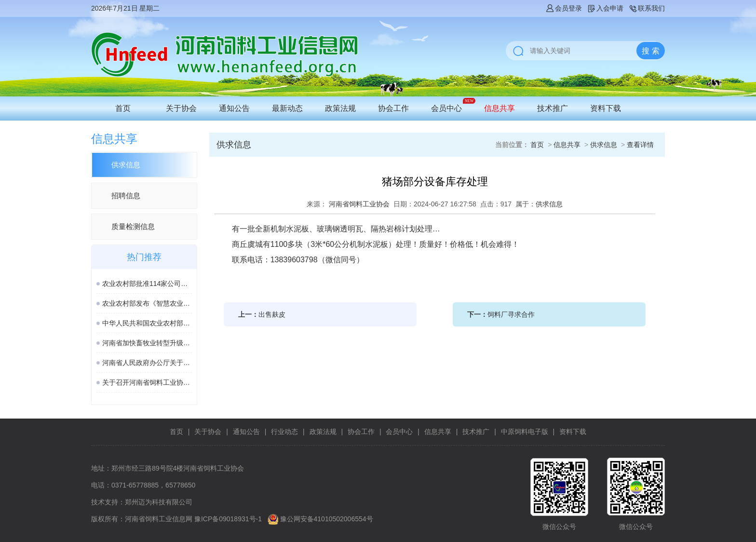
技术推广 (553, 108)
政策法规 (340, 108)
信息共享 (499, 108)
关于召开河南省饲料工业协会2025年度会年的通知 (147, 382)
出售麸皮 (272, 314)
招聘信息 (126, 196)
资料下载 (606, 108)
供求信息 (126, 165)
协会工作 (393, 108)
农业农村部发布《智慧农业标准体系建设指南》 (147, 303)
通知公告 (234, 108)
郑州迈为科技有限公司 (159, 502)
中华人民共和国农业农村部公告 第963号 (147, 323)
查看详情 (640, 145)
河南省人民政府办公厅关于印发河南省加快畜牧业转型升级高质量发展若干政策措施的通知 (147, 363)
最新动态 (287, 108)
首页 (123, 108)
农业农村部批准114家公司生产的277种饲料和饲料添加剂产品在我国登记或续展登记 (147, 284)
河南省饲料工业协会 (359, 204)
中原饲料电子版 (525, 432)
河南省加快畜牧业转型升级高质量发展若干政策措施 (147, 343)
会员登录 (564, 8)
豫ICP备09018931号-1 (228, 519)
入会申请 (605, 8)
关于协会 (181, 108)
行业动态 (284, 432)
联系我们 (647, 8)
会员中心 (446, 108)
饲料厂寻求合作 (511, 314)
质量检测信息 (133, 226)
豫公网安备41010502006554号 (327, 519)
